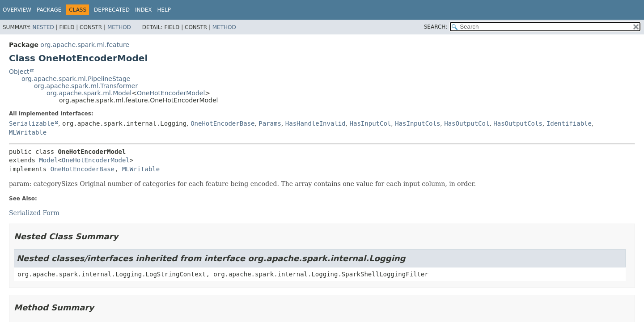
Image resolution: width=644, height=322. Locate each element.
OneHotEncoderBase (222, 123)
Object (19, 72)
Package (49, 10)
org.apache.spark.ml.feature (85, 45)
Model (48, 160)
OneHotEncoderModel (171, 93)
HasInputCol (371, 123)
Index (144, 10)
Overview (17, 10)
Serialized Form (34, 213)
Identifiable (569, 123)
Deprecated (112, 10)
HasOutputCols (518, 123)
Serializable (32, 123)
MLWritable (28, 132)
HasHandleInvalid (316, 123)
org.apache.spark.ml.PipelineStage (76, 79)
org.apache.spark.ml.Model (89, 93)
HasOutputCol (467, 123)
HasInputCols (417, 123)
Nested (43, 27)
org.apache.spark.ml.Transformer (86, 86)
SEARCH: (436, 27)
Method (119, 27)
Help (164, 10)
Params (270, 123)
